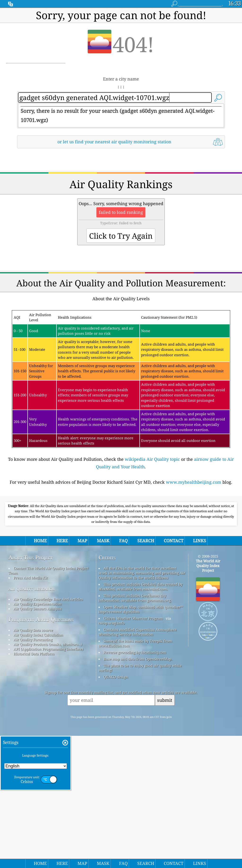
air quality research (32, 721)
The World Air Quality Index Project (208, 698)
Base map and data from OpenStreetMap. (138, 791)
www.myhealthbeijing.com (194, 548)
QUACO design (116, 809)
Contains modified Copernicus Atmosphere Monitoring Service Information (138, 764)
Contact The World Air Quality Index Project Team (48, 703)
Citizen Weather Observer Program (133, 750)
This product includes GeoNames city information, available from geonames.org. (135, 730)
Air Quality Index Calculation (38, 767)
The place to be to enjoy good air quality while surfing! (140, 800)
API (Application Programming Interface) (48, 781)
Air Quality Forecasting (33, 772)
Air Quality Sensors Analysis (38, 741)
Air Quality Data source (33, 762)
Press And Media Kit (31, 710)
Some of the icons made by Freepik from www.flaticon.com (135, 775)
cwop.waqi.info (112, 755)
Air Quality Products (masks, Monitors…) (48, 776)
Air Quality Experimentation (38, 736)
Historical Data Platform (34, 786)
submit (165, 832)
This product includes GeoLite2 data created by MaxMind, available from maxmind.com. (140, 719)
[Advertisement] (121, 193)
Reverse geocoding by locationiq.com (135, 784)
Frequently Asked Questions (41, 752)
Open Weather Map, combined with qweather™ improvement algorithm (141, 741)
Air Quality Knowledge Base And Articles (48, 731)
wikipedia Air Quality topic (152, 525)
